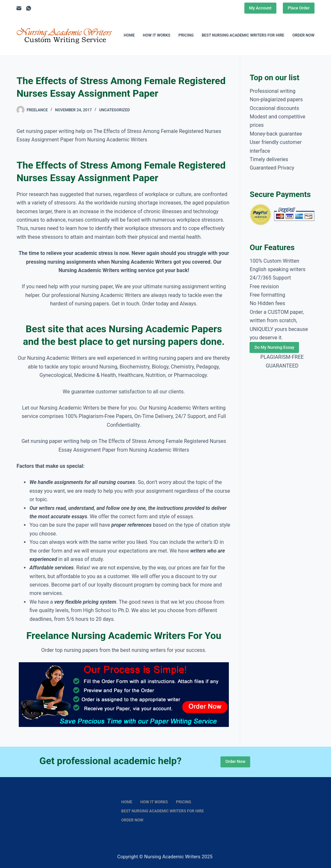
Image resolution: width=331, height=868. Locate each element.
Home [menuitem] (129, 35)
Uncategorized (114, 110)
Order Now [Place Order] (235, 761)
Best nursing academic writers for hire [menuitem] (243, 35)
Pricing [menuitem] (186, 35)
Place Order (299, 8)
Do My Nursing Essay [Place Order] (274, 347)
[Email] (19, 8)
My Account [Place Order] (260, 8)
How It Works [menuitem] (157, 35)
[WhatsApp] (29, 8)
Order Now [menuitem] (303, 35)
